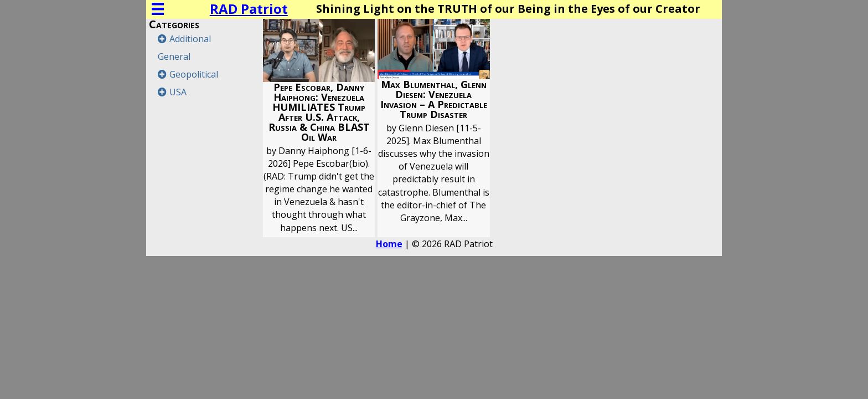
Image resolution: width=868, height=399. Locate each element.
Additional (190, 39)
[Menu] (158, 9)
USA (178, 92)
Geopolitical (194, 74)
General (174, 57)
